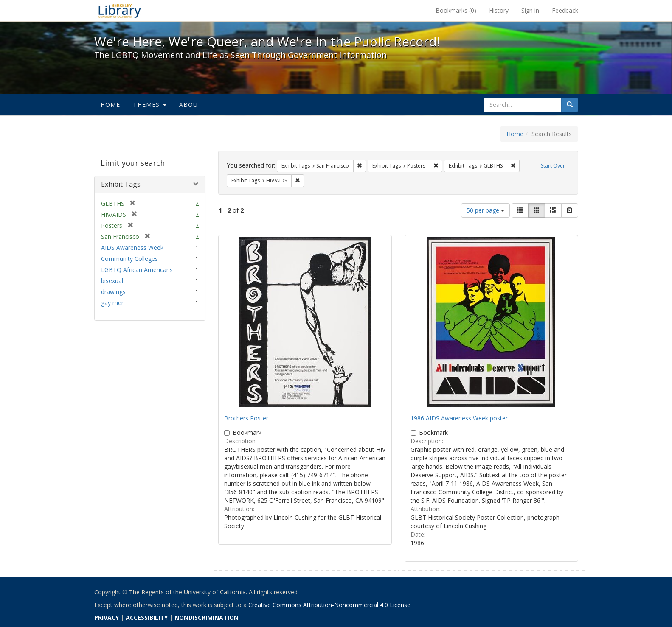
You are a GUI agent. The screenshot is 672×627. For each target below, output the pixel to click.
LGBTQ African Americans (137, 270)
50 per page (485, 210)
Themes (149, 105)
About (191, 105)
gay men (113, 303)
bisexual (112, 281)
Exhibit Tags (121, 184)
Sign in (530, 10)
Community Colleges (129, 259)
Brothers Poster (246, 418)
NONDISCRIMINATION (207, 617)
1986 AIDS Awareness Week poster (459, 418)
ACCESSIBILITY (147, 617)
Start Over (553, 166)
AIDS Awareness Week (132, 248)
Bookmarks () (456, 10)
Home (111, 105)
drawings (113, 292)
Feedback (565, 10)
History (499, 10)
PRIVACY (107, 617)
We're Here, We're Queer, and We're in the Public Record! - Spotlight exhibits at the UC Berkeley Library (120, 11)
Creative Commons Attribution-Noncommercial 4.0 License (329, 605)
